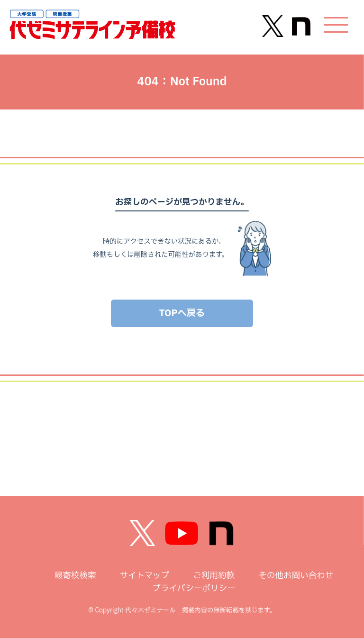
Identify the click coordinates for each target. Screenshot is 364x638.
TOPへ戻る (182, 313)
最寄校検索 (75, 576)
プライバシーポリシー (194, 588)
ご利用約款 (214, 576)
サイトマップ (145, 576)
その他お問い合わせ (296, 576)
